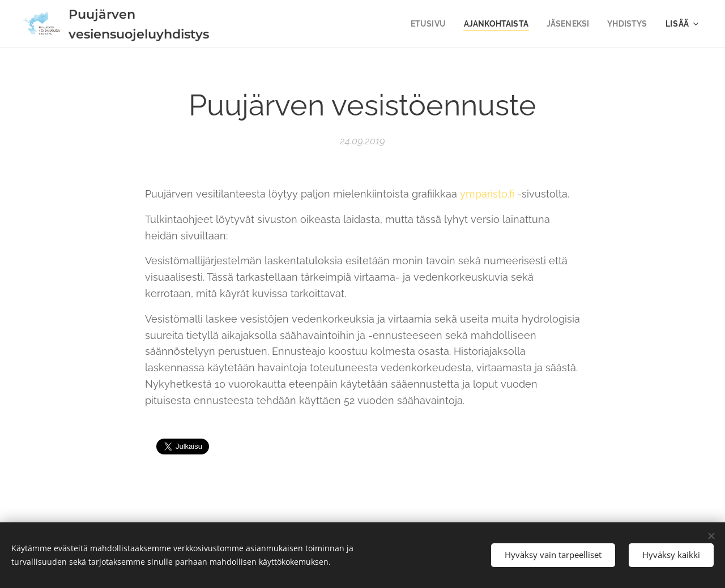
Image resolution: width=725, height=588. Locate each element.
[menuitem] (421, 24)
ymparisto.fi (487, 194)
